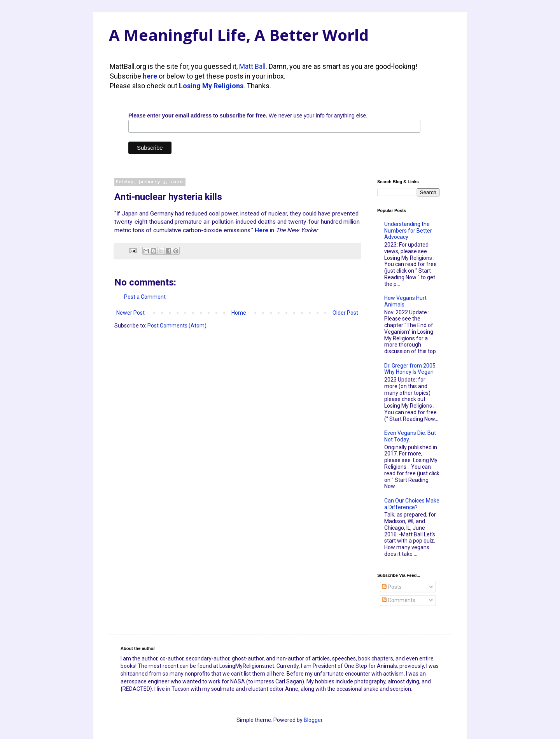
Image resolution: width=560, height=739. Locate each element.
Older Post (345, 313)
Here (262, 230)
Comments (399, 600)
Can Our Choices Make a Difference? (412, 504)
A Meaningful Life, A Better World (239, 35)
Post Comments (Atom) (177, 326)
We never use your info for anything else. (248, 116)
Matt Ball (252, 66)
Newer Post (130, 313)
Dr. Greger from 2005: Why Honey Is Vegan (410, 369)
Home (239, 313)
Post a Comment (145, 297)
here (150, 76)
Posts (392, 587)
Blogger (313, 720)
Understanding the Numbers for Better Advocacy (408, 231)
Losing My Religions (211, 86)
